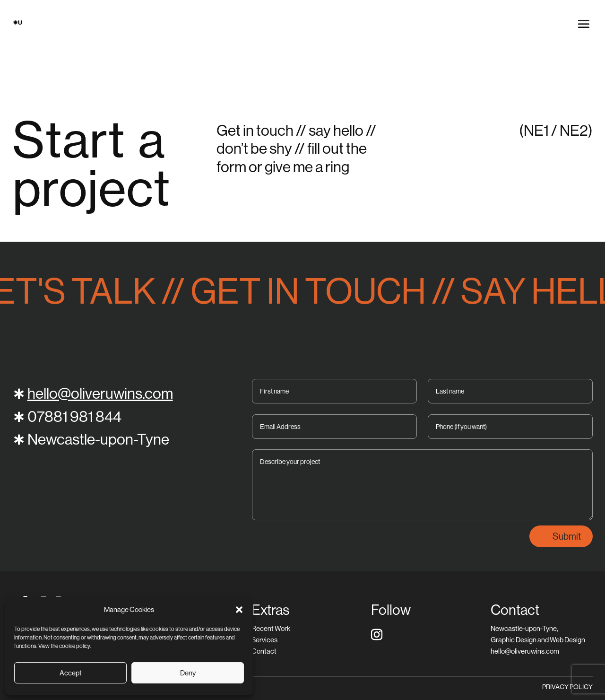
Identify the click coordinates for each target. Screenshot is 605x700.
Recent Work (271, 628)
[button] (239, 610)
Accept (71, 673)
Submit (567, 536)
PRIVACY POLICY (567, 687)
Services (264, 640)
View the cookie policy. (65, 646)
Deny (188, 673)
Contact (264, 651)
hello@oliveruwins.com (100, 393)
